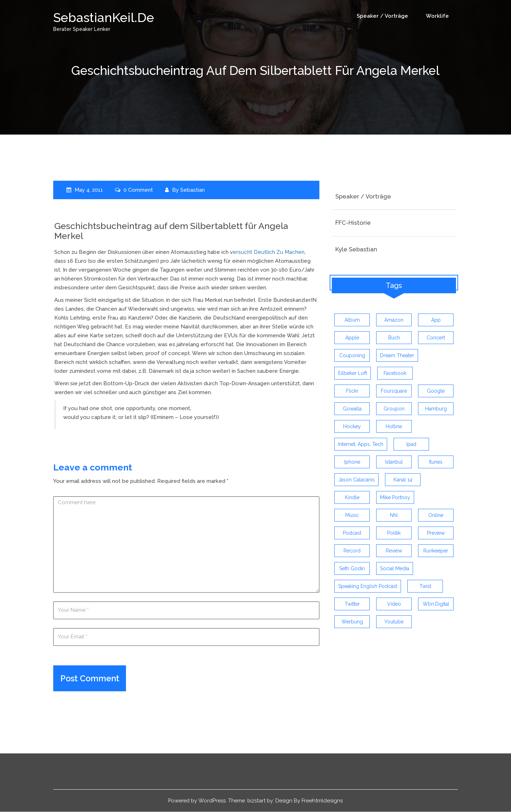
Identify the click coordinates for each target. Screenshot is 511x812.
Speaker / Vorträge (382, 16)
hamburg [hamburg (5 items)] (436, 409)
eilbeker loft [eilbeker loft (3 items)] (353, 374)
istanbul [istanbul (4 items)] (394, 462)
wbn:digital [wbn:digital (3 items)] (436, 604)
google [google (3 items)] (436, 391)
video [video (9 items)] (394, 604)
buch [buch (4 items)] (394, 338)
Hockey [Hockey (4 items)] (352, 427)
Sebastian (193, 190)
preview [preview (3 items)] (436, 533)
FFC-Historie (353, 223)
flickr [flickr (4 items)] (352, 391)
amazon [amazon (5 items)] (394, 320)
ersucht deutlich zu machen (269, 252)
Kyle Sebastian (356, 249)
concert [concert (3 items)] (436, 338)
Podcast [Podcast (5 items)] (352, 533)
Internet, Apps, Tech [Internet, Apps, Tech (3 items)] (361, 445)
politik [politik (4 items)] (394, 533)
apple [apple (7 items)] (352, 338)
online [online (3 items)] (436, 516)
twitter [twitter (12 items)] (352, 604)
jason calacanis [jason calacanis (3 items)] (356, 480)
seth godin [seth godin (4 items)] (352, 569)
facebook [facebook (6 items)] (395, 374)
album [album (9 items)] (352, 320)
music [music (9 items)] (352, 516)
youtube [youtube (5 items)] (394, 622)
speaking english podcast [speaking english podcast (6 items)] (368, 587)
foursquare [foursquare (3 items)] (394, 391)
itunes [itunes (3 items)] (436, 462)
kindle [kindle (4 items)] (352, 498)
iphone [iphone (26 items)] (352, 462)
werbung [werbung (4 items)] (352, 622)
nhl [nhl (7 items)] (394, 516)
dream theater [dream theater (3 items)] (397, 356)
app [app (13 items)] (436, 320)
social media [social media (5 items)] (395, 569)
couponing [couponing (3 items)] (352, 356)
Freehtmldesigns (324, 801)
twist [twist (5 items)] (425, 587)
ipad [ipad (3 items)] (411, 445)
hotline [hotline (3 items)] (394, 427)
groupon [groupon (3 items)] (394, 409)
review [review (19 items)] (394, 551)
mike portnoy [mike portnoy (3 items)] (395, 498)
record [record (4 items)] (352, 551)
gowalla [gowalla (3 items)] (352, 409)
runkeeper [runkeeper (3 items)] (436, 551)
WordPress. (213, 801)
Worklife (437, 16)
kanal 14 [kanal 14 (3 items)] (403, 480)
